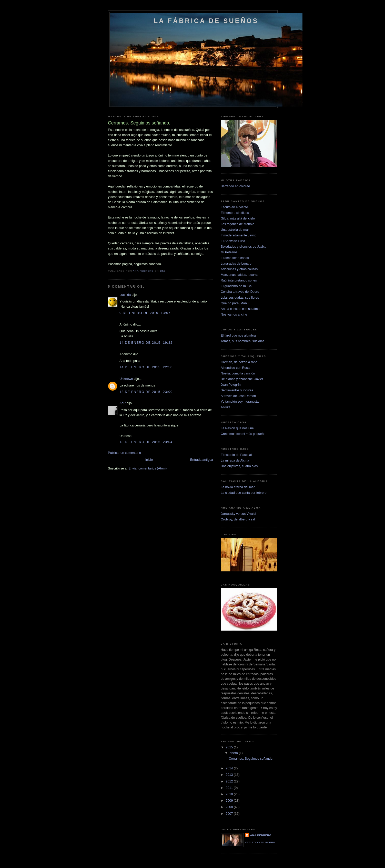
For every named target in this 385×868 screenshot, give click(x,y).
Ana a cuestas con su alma (240, 309)
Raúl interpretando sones (239, 280)
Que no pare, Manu (235, 303)
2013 (230, 775)
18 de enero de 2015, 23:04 (146, 442)
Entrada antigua (202, 460)
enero (234, 753)
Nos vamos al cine (234, 315)
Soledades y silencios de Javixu (244, 247)
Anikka (226, 407)
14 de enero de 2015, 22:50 (146, 367)
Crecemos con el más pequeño (243, 434)
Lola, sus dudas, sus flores (240, 298)
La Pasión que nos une (237, 428)
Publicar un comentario (124, 453)
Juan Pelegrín (231, 385)
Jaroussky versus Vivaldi (238, 514)
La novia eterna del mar (238, 487)
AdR (123, 403)
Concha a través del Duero (240, 292)
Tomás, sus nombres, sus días (242, 341)
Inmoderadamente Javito (239, 235)
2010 (230, 794)
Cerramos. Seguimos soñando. (251, 759)
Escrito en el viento (234, 207)
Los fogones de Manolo (237, 224)
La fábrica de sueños (206, 21)
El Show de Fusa (233, 241)
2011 (230, 788)
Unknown (126, 379)
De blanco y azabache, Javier (242, 379)
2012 (230, 781)
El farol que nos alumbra (238, 336)
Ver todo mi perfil (260, 842)
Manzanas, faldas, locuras (240, 275)
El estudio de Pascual (236, 455)
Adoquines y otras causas (239, 269)
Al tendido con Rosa (235, 368)
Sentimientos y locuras (237, 390)
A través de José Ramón (238, 396)
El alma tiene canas (235, 258)
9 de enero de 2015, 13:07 (145, 313)
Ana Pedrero (261, 835)
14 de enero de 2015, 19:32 (146, 343)
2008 (230, 807)
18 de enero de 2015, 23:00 (146, 392)
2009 (230, 801)
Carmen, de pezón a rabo (239, 362)
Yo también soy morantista (240, 402)
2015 (230, 747)
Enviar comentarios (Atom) (148, 468)
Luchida (125, 295)
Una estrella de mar (235, 230)
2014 (230, 768)
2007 (230, 814)
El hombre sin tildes (235, 213)
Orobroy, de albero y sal (238, 519)
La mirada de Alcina (235, 461)
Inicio (149, 460)
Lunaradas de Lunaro (236, 264)
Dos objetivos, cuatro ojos (239, 466)
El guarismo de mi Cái (236, 286)
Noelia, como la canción (238, 373)
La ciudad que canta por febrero (244, 493)
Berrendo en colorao (235, 186)
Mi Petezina (229, 252)
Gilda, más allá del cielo (238, 218)
